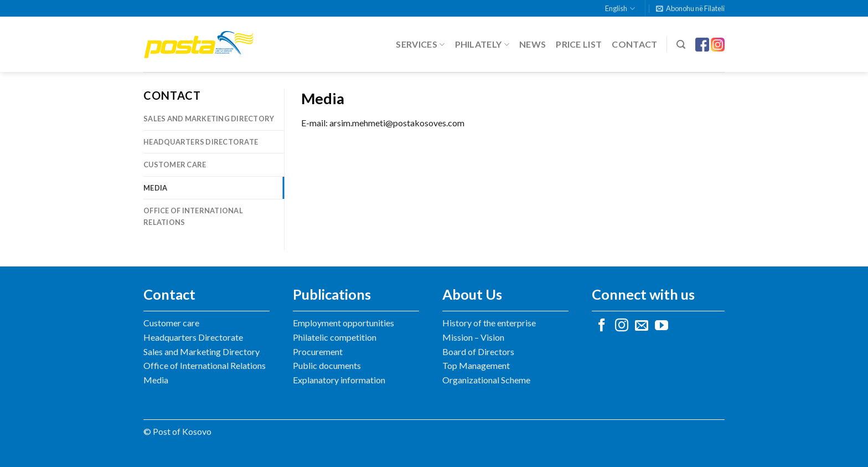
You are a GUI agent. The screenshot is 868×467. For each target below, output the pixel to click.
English (620, 9)
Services (420, 44)
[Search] (681, 45)
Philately (482, 44)
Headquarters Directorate (201, 142)
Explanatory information (339, 380)
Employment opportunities (343, 323)
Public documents (327, 365)
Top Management (476, 365)
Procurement (318, 351)
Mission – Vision (473, 337)
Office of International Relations (193, 216)
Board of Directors (478, 351)
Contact (634, 44)
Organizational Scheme (486, 380)
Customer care (175, 165)
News (533, 44)
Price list (579, 44)
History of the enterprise (489, 323)
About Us (472, 294)
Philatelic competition (335, 337)
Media (155, 188)
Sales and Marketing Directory (209, 119)
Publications (332, 294)
